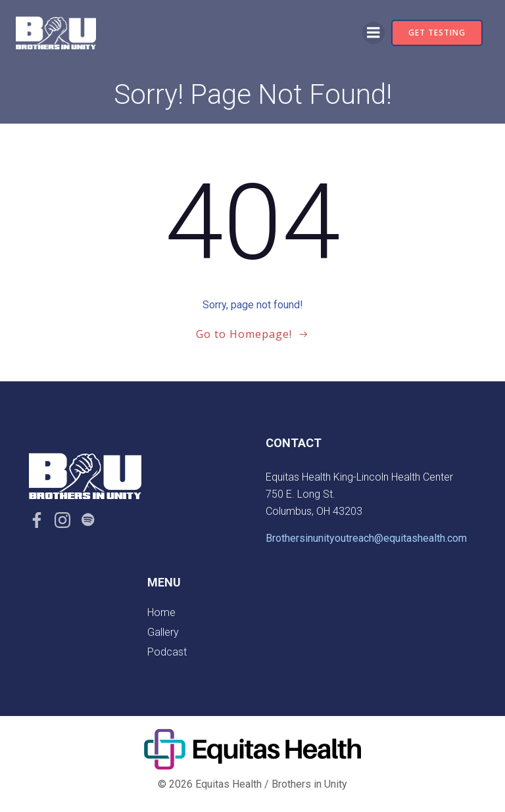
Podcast (167, 652)
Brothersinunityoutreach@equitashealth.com (366, 538)
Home (161, 612)
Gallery (163, 632)
